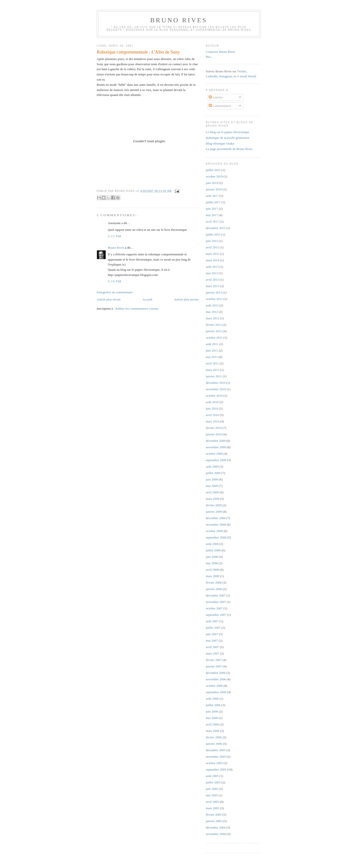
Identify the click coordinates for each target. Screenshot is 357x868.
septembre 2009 (216, 460)
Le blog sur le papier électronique (227, 132)
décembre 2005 (216, 750)
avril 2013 (212, 280)
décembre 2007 (216, 595)
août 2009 (212, 466)
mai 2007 (212, 641)
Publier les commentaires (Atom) (137, 309)
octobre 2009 (214, 454)
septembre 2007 (216, 615)
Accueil (147, 299)
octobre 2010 (214, 396)
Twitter (242, 71)
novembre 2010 (216, 389)
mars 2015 (213, 254)
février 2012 (214, 325)
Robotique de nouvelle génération (228, 138)
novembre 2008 (216, 524)
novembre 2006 (216, 679)
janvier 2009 (214, 512)
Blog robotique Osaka (220, 143)
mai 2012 (212, 312)
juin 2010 (212, 408)
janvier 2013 (214, 292)
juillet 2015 (213, 234)
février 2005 (214, 815)
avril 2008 (212, 570)
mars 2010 (213, 421)
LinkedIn (212, 76)
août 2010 (212, 402)
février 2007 (214, 660)
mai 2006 (212, 718)
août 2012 (212, 305)
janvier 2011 (214, 376)
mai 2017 (212, 215)
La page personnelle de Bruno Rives (229, 149)
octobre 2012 (214, 299)
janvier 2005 (214, 821)
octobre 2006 (214, 686)
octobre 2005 (214, 763)
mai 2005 (212, 795)
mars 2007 (213, 653)
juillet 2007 (213, 628)
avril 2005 (212, 802)
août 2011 (212, 344)
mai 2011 (212, 357)
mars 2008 (213, 576)
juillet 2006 (213, 705)
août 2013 (212, 267)
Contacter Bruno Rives (221, 52)
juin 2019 (212, 183)
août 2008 (212, 544)
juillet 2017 (213, 202)
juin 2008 (212, 557)
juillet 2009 (213, 473)
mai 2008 (212, 563)
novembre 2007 (216, 602)
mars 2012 (213, 318)
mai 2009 (212, 486)
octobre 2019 (214, 176)
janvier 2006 (214, 744)
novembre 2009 (216, 447)
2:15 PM (115, 236)
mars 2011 (212, 370)
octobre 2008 (214, 531)
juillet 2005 (213, 782)
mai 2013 (212, 273)
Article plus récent (109, 299)
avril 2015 (212, 247)
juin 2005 (212, 789)
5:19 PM (115, 281)
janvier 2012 (214, 331)
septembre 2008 (216, 537)
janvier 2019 (214, 189)
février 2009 (214, 505)
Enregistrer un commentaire (115, 292)
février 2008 (214, 583)
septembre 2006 (216, 692)
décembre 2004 (216, 827)
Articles (216, 97)
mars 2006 (213, 731)
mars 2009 (213, 499)
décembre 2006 (216, 673)
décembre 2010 (216, 383)
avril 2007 (212, 647)
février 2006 (214, 737)
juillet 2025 (213, 170)
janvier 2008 (214, 589)
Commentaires (220, 106)
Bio (208, 57)
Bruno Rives (179, 20)
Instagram (226, 76)
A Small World (246, 76)
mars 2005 (213, 808)
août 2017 (212, 196)
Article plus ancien (186, 299)
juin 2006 (212, 711)
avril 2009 (212, 492)
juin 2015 (212, 241)
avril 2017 (212, 222)
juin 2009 (212, 479)
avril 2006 (212, 724)
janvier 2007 (214, 666)
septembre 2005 (216, 769)
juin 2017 (212, 209)
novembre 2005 (216, 757)
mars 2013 (213, 286)
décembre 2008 (216, 518)
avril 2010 (212, 415)
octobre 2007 (214, 608)
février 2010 (214, 428)
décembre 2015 (216, 228)
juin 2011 (212, 350)
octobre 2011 (214, 338)
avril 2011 (212, 363)
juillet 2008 (213, 550)
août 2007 (212, 621)
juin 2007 (212, 634)
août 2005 (212, 776)
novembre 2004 (216, 834)
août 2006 (212, 699)
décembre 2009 (216, 441)
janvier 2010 (214, 434)
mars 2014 (213, 260)
